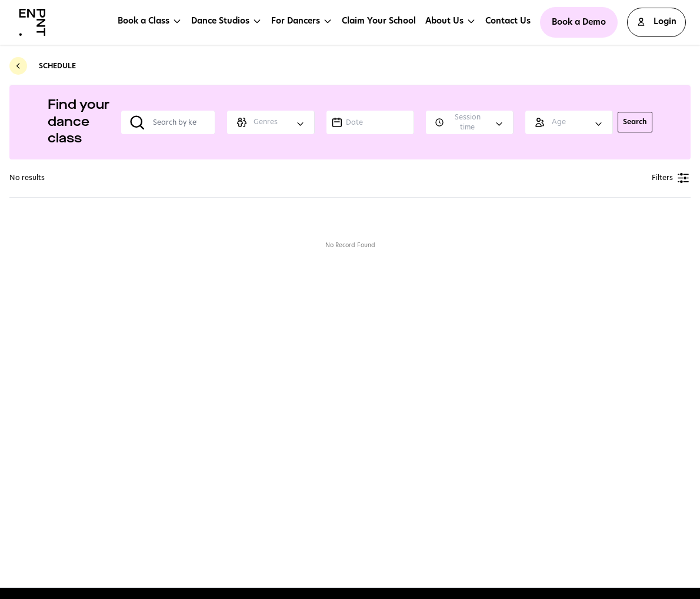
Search (635, 122)
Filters (671, 178)
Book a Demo (579, 22)
